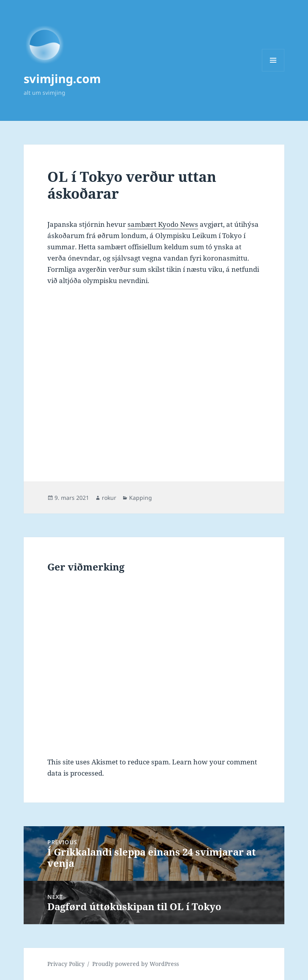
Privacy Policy (66, 964)
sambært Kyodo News (163, 224)
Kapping (141, 498)
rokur (109, 498)
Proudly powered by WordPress (136, 964)
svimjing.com (62, 78)
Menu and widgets (273, 71)
